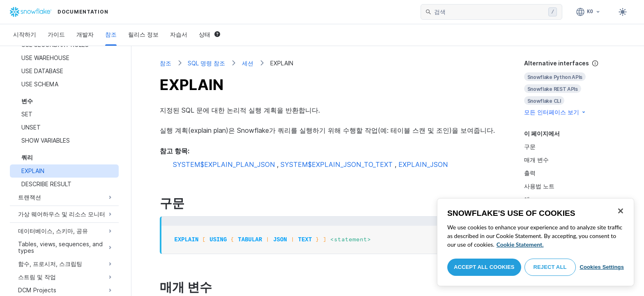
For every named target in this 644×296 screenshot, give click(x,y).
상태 (209, 34)
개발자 (85, 34)
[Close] (621, 211)
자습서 (179, 34)
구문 (530, 147)
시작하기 (25, 34)
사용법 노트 (539, 186)
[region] (536, 242)
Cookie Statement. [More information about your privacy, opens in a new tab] (520, 244)
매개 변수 (536, 160)
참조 (111, 34)
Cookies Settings (602, 267)
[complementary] (570, 88)
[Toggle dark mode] (623, 12)
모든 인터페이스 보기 (555, 112)
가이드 (56, 34)
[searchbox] (490, 12)
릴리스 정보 (143, 34)
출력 (530, 173)
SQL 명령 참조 (206, 63)
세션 (248, 63)
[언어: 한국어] (588, 12)
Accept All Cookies (484, 267)
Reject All (550, 267)
